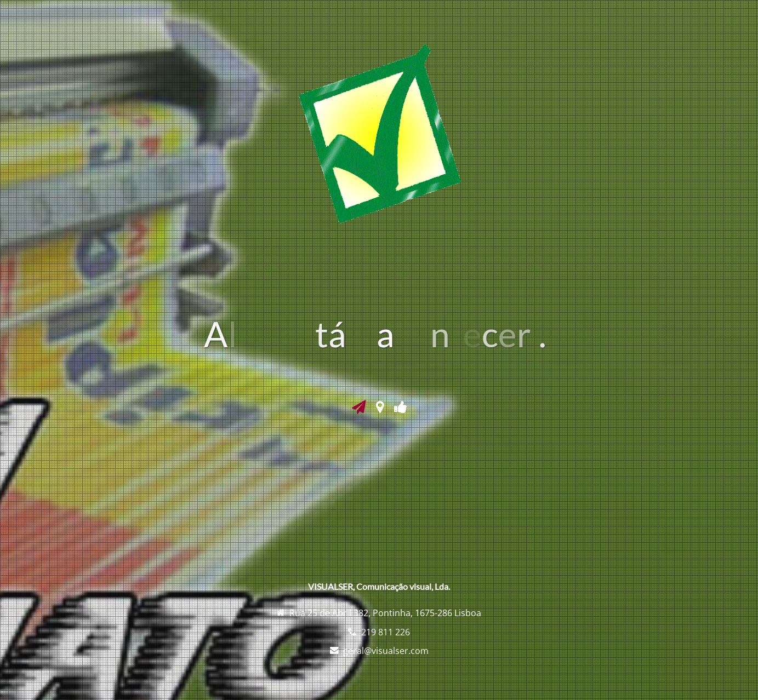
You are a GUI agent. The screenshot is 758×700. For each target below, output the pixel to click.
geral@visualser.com (386, 651)
